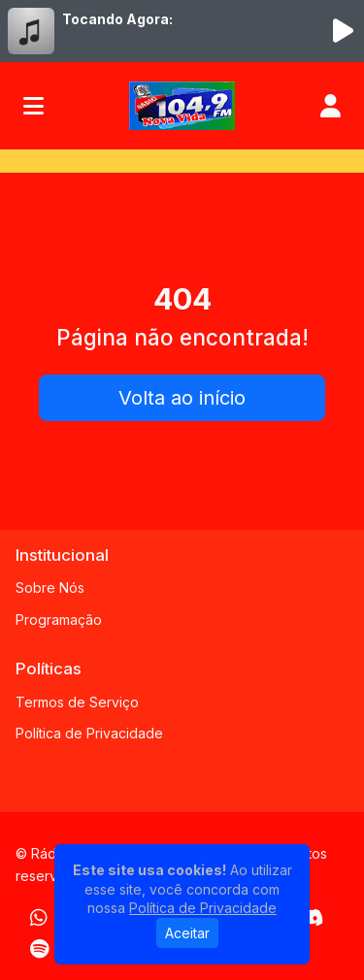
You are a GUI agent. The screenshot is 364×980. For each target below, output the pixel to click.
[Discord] (311, 918)
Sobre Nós (50, 588)
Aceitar (187, 933)
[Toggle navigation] (33, 106)
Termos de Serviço (77, 702)
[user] (331, 106)
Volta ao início (182, 398)
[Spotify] (39, 949)
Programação (59, 620)
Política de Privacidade (89, 733)
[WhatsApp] (39, 918)
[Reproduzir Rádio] (343, 31)
